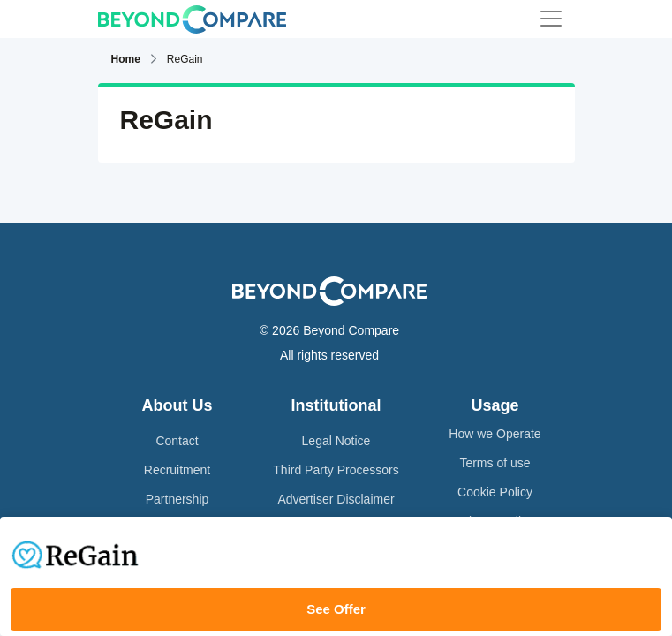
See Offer (336, 609)
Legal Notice (336, 441)
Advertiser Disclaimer (336, 499)
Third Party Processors (336, 470)
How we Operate (495, 434)
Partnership (177, 499)
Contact (177, 441)
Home (126, 59)
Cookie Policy (495, 492)
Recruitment (177, 470)
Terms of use (495, 463)
